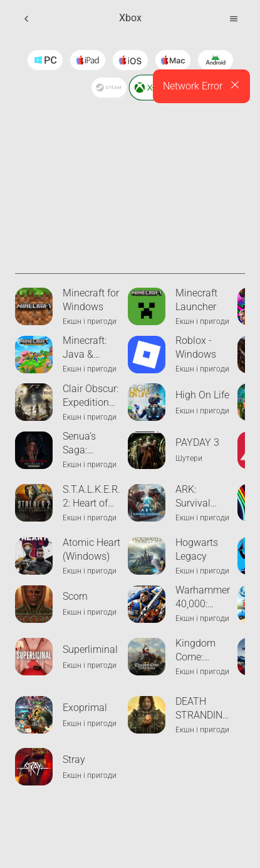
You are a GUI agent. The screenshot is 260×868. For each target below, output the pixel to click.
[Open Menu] (234, 19)
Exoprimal (85, 708)
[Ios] (130, 60)
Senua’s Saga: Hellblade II (87, 444)
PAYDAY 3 (197, 442)
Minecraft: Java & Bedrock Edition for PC (85, 348)
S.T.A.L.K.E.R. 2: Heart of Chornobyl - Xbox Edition (91, 497)
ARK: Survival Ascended (197, 497)
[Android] (216, 60)
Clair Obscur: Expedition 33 (91, 396)
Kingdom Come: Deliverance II (201, 651)
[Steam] (109, 88)
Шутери (189, 458)
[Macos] (173, 60)
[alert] (201, 86)
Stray (74, 759)
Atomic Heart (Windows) (91, 549)
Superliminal (90, 649)
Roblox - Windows (196, 347)
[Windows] (45, 60)
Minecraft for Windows (91, 300)
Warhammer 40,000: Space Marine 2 (203, 598)
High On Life (202, 395)
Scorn (75, 596)
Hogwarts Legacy (197, 549)
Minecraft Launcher (196, 300)
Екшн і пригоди (90, 321)
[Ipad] (88, 60)
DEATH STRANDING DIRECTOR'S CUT (202, 709)
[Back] (26, 19)
